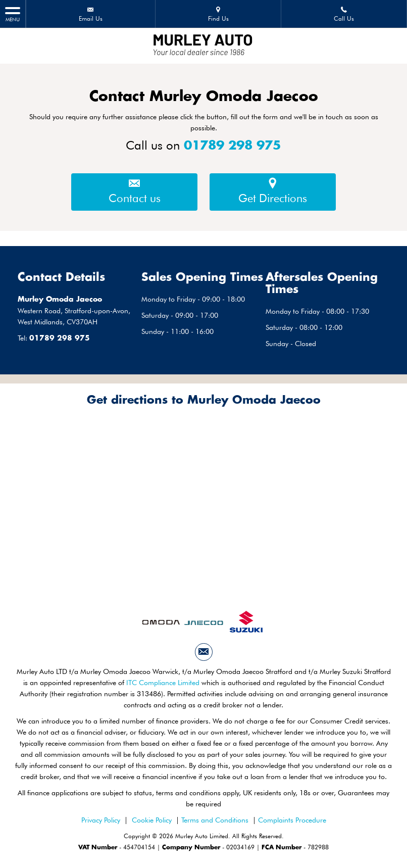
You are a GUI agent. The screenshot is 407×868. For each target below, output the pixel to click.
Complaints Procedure (292, 820)
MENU (13, 14)
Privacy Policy (101, 820)
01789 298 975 (233, 146)
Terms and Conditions (215, 820)
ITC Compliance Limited (163, 683)
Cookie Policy (152, 820)
